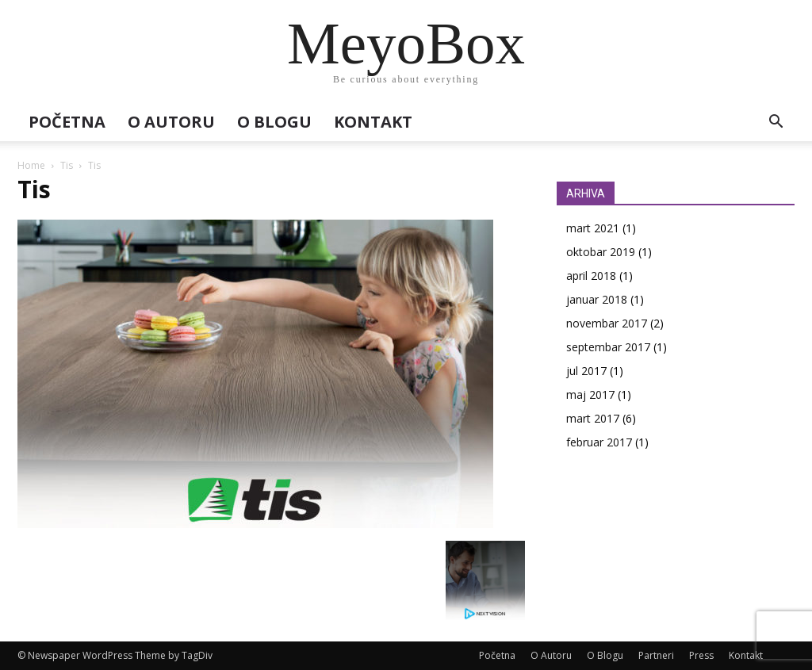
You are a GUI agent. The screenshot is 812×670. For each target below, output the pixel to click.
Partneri (656, 655)
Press (701, 655)
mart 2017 (593, 418)
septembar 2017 (608, 347)
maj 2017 (590, 394)
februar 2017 (599, 442)
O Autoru (171, 122)
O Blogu (274, 122)
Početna (67, 122)
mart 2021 (593, 228)
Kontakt (373, 122)
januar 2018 (597, 299)
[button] (776, 123)
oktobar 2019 (601, 252)
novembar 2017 (607, 323)
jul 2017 (586, 371)
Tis (67, 165)
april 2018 (591, 276)
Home (31, 165)
